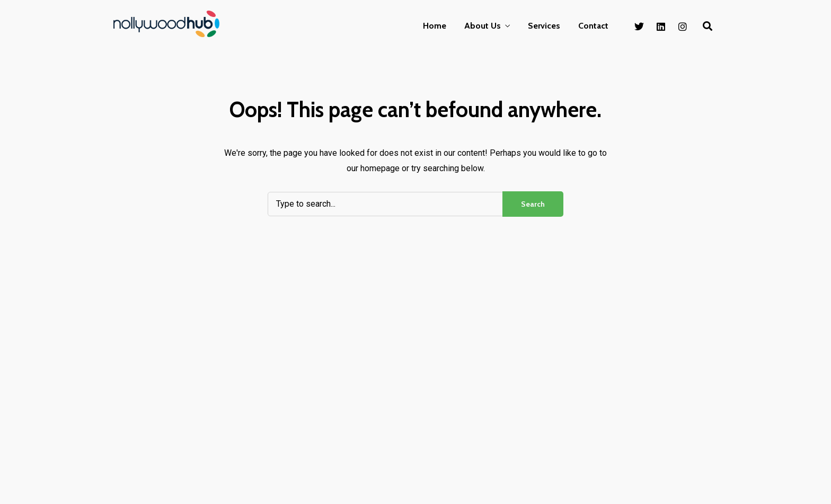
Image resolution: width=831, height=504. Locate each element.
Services (544, 26)
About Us (483, 26)
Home (435, 26)
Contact (593, 26)
